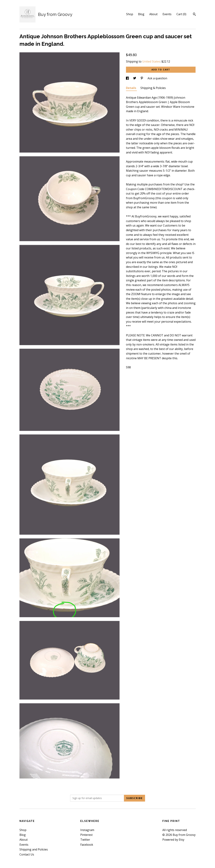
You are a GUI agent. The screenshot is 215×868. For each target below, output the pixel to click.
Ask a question (157, 78)
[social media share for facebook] (128, 78)
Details (131, 88)
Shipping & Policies (153, 88)
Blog (141, 14)
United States (151, 61)
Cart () (181, 14)
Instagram (87, 830)
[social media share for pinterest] (142, 78)
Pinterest (86, 835)
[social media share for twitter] (135, 78)
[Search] (194, 15)
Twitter (85, 840)
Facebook (87, 845)
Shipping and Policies (34, 849)
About (153, 14)
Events (167, 14)
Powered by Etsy (173, 840)
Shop (130, 14)
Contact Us (27, 854)
